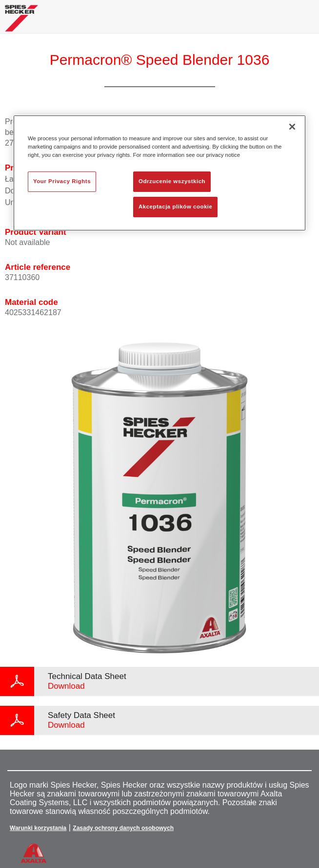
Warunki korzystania (38, 828)
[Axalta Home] (21, 22)
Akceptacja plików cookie (175, 207)
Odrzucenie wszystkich (172, 182)
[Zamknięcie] (292, 127)
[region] (159, 173)
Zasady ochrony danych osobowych (123, 828)
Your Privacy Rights (62, 182)
